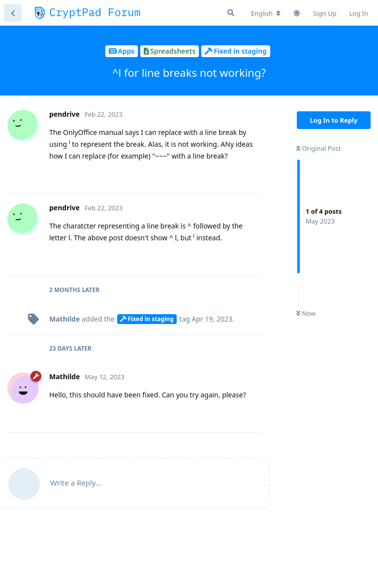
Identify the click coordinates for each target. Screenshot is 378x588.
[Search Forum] (231, 13)
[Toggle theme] (297, 13)
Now (306, 313)
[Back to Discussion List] (13, 13)
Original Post (318, 148)
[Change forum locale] (266, 13)
